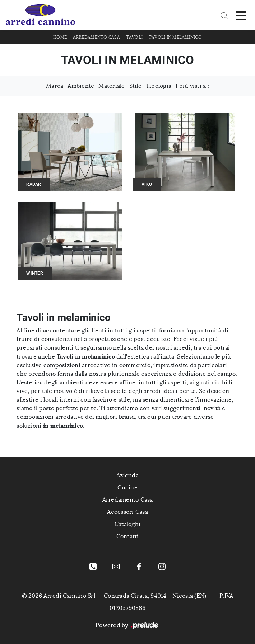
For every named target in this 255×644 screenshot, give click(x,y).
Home (60, 37)
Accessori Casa (128, 512)
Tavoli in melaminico (175, 37)
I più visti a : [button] (192, 86)
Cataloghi (128, 524)
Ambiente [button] (81, 86)
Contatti (128, 536)
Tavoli (135, 37)
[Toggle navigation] (241, 15)
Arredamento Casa (96, 37)
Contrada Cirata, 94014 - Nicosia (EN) (155, 596)
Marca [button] (55, 86)
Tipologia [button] (159, 86)
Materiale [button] (112, 86)
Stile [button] (135, 86)
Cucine (128, 487)
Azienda (128, 475)
